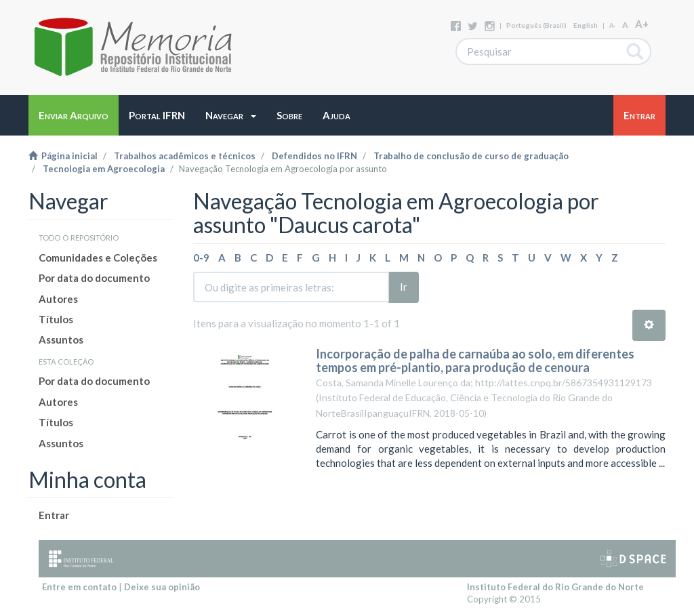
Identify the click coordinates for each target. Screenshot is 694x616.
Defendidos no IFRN (314, 156)
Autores (58, 299)
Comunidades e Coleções (98, 258)
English (586, 25)
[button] (231, 115)
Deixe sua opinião (162, 587)
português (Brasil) (536, 25)
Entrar (54, 515)
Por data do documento (94, 278)
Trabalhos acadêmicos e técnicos (185, 156)
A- (612, 25)
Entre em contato (79, 587)
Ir (404, 287)
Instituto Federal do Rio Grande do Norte (555, 587)
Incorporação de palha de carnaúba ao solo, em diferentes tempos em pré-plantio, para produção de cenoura (475, 361)
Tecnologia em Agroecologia (104, 169)
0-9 (201, 258)
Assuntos (61, 340)
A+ (642, 24)
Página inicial (63, 156)
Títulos (56, 319)
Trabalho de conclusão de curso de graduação (471, 156)
